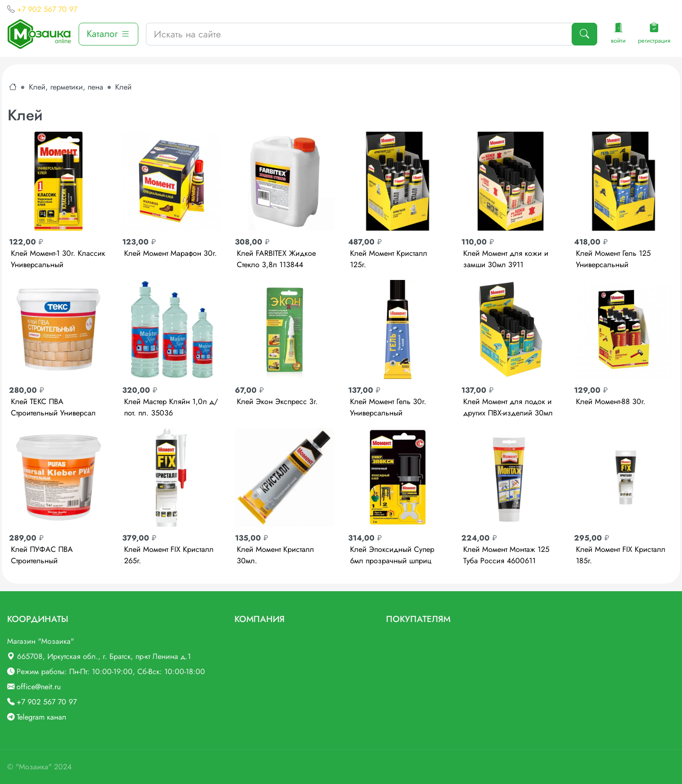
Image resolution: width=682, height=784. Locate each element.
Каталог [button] (108, 34)
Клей (123, 87)
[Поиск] (584, 34)
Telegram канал (41, 717)
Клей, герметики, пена (66, 87)
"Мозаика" (34, 767)
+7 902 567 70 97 (47, 9)
